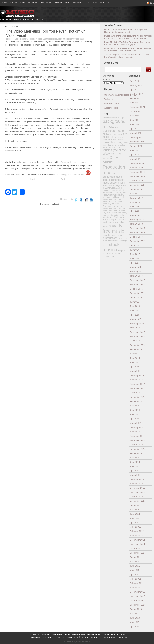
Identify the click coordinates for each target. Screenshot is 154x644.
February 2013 (137, 479)
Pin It (63, 179)
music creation (119, 139)
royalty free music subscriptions (113, 237)
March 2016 (135, 319)
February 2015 (137, 375)
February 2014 (137, 427)
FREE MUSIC (45, 634)
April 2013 (135, 471)
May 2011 (135, 570)
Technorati (109, 99)
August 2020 (136, 146)
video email (79, 39)
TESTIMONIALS (109, 634)
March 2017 (135, 267)
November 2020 (137, 142)
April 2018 (135, 211)
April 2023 (135, 90)
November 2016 (137, 284)
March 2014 (135, 423)
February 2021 (137, 137)
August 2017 (136, 246)
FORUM (59, 3)
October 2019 (136, 181)
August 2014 (136, 401)
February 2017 (137, 271)
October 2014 (136, 393)
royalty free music (113, 228)
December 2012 (137, 488)
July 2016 (134, 302)
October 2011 (136, 549)
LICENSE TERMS (18, 3)
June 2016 (135, 306)
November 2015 (137, 336)
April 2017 (135, 263)
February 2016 (137, 323)
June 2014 (135, 410)
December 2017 (137, 228)
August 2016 (136, 297)
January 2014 (136, 432)
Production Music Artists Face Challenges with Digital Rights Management (126, 31)
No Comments (66, 199)
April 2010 (135, 626)
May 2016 (135, 310)
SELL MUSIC (47, 3)
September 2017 (138, 241)
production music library (63, 39)
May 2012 (135, 518)
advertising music (110, 118)
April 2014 (135, 419)
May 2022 (135, 103)
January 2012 (136, 536)
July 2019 (134, 194)
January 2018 (136, 224)
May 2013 (135, 466)
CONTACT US (91, 3)
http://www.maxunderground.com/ (115, 95)
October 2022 (136, 94)
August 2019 (136, 189)
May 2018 (135, 207)
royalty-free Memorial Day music (114, 196)
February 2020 (137, 163)
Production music (114, 170)
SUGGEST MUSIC (94, 634)
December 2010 (137, 592)
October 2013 (136, 445)
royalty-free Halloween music (114, 194)
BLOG (68, 3)
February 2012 (137, 531)
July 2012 (134, 510)
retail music (108, 185)
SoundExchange (120, 241)
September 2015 (138, 345)
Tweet (32, 179)
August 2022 (136, 98)
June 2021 (135, 120)
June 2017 (135, 254)
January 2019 (136, 198)
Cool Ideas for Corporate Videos (28, 39)
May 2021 (135, 124)
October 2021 (136, 111)
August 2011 (136, 557)
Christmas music (111, 134)
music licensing (113, 142)
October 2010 (136, 600)
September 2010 (138, 605)
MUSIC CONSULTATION (61, 634)
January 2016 (136, 328)
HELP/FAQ (78, 3)
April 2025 (135, 81)
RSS (152, 3)
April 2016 (135, 315)
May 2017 (135, 259)
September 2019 (138, 185)
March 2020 (135, 159)
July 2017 (134, 250)
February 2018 (137, 220)
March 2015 (135, 371)
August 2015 (136, 349)
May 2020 (135, 150)
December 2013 (137, 436)
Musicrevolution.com (111, 147)
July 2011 (134, 562)
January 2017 (136, 276)
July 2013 (134, 458)
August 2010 (136, 609)
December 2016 (137, 280)
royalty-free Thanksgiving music (112, 205)
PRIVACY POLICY (110, 637)
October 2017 (136, 237)
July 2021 (134, 116)
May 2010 (135, 622)
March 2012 (135, 527)
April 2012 (135, 523)
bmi (116, 127)
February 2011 (137, 583)
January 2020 (136, 168)
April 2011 (135, 575)
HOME (4, 3)
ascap (121, 118)
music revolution (118, 145)
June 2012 (135, 514)
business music (113, 131)
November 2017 (137, 233)
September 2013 (138, 449)
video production (111, 255)
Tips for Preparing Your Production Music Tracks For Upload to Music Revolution (127, 56)
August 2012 (136, 505)
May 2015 (135, 362)
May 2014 (135, 414)
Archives (106, 80)
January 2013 (136, 484)
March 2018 (135, 215)
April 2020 (135, 155)
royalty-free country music (115, 191)
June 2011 (135, 566)
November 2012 (137, 492)
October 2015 (136, 341)
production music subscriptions (114, 181)
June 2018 (135, 202)
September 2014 (138, 397)
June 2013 (135, 462)
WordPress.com (112, 103)
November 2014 (137, 388)
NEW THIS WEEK (79, 634)
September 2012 (138, 501)
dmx (121, 134)
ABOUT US (105, 3)
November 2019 (137, 176)
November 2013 (137, 440)
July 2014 (134, 406)
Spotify (105, 245)
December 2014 (137, 384)
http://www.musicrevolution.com (71, 162)
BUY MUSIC (33, 3)
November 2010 (137, 596)
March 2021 (135, 133)
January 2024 (136, 85)
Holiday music (116, 137)
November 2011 (137, 544)
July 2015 (134, 354)
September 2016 (138, 293)
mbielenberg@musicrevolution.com (69, 175)
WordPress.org (111, 108)
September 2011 (138, 553)
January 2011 (136, 587)
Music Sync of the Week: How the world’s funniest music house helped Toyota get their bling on (128, 37)
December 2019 (137, 172)
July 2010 (134, 613)
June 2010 (135, 618)
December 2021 (137, 107)
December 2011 (137, 540)
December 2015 (137, 332)
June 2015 (135, 358)
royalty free (116, 213)
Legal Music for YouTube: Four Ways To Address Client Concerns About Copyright (127, 43)
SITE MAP (121, 634)
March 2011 (135, 579)
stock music (111, 247)
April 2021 (135, 129)
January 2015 (136, 380)
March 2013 (135, 475)
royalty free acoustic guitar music (115, 214)
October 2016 (136, 289)
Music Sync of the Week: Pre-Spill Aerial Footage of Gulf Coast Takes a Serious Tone (128, 50)
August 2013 (136, 453)
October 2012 (136, 497)
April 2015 (135, 367)
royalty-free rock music (112, 199)
